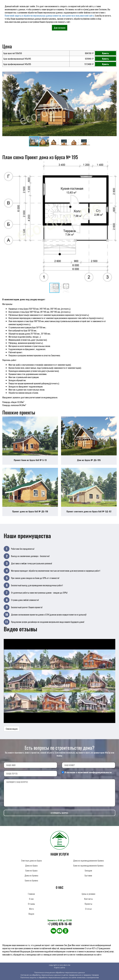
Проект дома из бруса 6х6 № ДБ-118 (30, 511)
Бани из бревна (31, 880)
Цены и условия (88, 894)
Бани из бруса (31, 870)
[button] (114, 74)
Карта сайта (59, 968)
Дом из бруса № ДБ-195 (89, 460)
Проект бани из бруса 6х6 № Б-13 (30, 460)
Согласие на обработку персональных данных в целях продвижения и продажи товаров (60, 975)
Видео (31, 914)
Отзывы (31, 904)
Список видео (12, 729)
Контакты (88, 899)
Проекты (88, 904)
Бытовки (88, 875)
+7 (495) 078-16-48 (60, 924)
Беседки (88, 870)
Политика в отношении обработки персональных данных (60, 973)
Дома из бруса (31, 865)
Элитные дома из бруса (31, 860)
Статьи (88, 909)
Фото (31, 909)
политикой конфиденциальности (95, 772)
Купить (106, 53)
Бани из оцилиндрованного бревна (88, 865)
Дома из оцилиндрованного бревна (88, 860)
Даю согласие (60, 28)
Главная (31, 894)
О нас (31, 899)
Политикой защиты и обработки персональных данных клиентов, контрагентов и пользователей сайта (49, 15)
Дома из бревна (31, 875)
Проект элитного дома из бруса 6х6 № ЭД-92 (89, 511)
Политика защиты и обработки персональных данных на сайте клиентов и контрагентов (59, 978)
